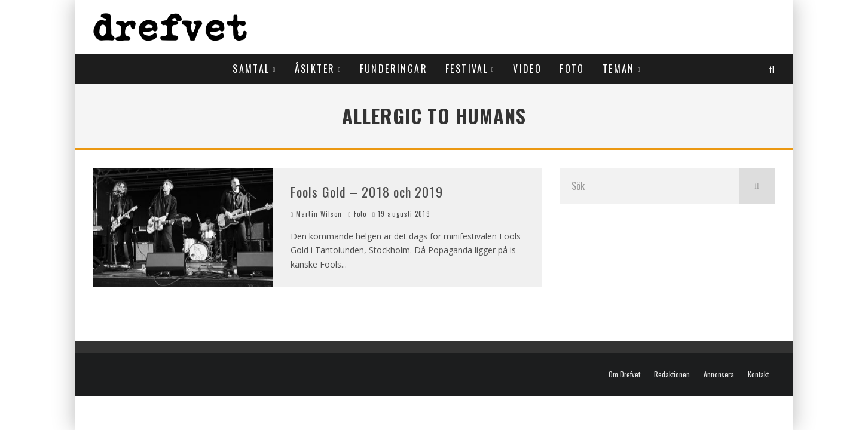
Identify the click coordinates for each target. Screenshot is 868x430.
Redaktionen (672, 374)
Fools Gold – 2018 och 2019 (367, 192)
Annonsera (719, 374)
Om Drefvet (624, 374)
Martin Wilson (316, 214)
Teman (619, 69)
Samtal (251, 69)
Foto (572, 69)
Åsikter (315, 69)
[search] (757, 186)
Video (527, 69)
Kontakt (758, 374)
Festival (467, 69)
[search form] (649, 186)
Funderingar (394, 69)
